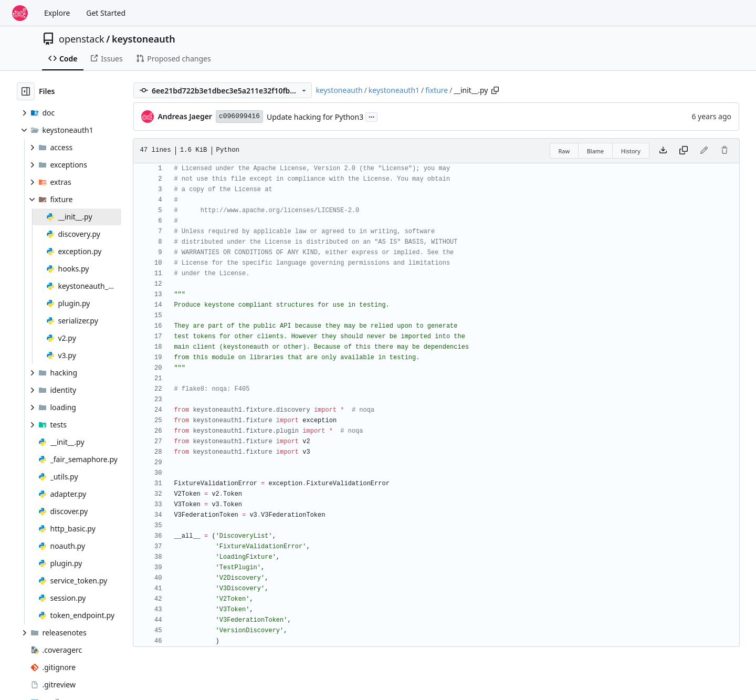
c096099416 (239, 116)
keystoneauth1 (394, 90)
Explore (57, 13)
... (372, 116)
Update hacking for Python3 (315, 117)
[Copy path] (495, 90)
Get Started (106, 13)
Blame (596, 151)
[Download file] (663, 151)
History (631, 151)
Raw (564, 151)
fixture (437, 90)
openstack (82, 39)
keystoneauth (144, 39)
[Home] (20, 13)
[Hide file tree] (26, 91)
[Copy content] (684, 151)
